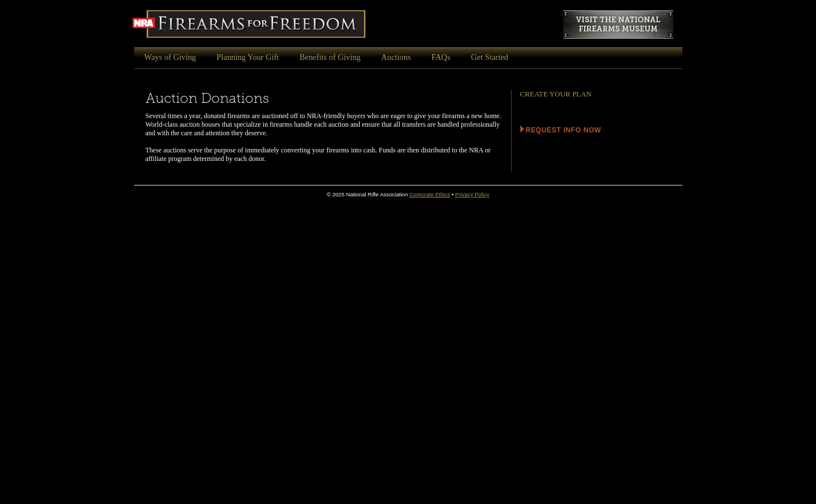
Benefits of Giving (330, 57)
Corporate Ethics (430, 194)
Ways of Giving (170, 57)
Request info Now (564, 130)
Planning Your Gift (248, 57)
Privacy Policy (472, 194)
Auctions (396, 57)
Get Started (490, 57)
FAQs (441, 57)
